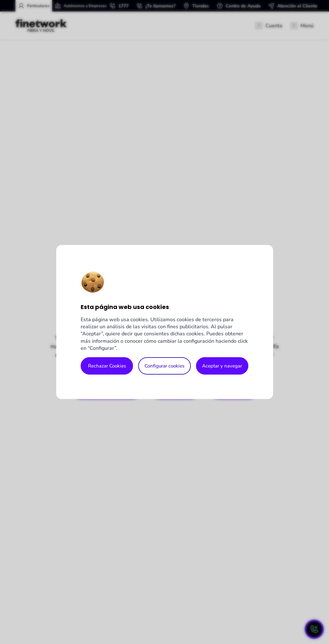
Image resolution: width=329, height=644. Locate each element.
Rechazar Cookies (107, 366)
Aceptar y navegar (222, 366)
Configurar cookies (164, 366)
